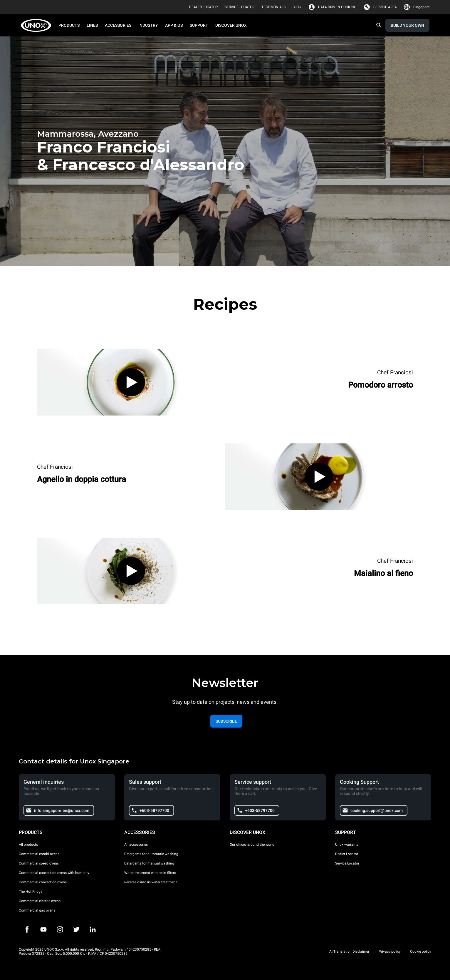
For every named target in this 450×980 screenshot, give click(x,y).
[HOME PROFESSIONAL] (38, 25)
